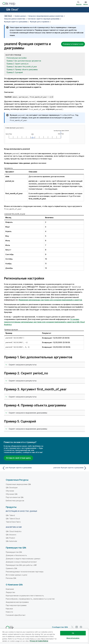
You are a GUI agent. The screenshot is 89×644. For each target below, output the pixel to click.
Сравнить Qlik (11, 568)
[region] (44, 636)
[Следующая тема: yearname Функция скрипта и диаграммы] (66, 468)
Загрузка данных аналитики (15, 19)
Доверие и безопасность (16, 555)
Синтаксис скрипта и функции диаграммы (44, 19)
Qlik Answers (11, 535)
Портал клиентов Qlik (15, 497)
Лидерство (10, 592)
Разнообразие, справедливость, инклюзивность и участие (30, 599)
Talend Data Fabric (13, 522)
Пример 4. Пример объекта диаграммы (22, 69)
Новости (9, 612)
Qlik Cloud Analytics (14, 531)
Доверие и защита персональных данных (23, 559)
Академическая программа (17, 602)
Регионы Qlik (11, 578)
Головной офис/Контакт (16, 615)
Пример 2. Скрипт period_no (18, 64)
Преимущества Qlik (14, 552)
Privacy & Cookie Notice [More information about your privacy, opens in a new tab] (39, 641)
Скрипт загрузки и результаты (23, 365)
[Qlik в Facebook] (81, 627)
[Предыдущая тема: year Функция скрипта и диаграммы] (23, 468)
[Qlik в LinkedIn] (77, 627)
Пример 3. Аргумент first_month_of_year (22, 67)
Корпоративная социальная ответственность (25, 596)
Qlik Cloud (12, 10)
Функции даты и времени (40, 22)
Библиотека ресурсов (15, 501)
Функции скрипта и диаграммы (16, 22)
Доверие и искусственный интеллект (21, 562)
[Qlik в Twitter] (72, 627)
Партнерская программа (16, 605)
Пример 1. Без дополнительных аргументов (24, 61)
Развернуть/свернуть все (73, 44)
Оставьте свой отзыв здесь (18, 458)
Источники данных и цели (16, 575)
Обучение (10, 491)
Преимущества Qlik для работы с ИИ (21, 565)
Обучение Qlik (12, 494)
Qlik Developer (12, 488)
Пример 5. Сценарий (15, 72)
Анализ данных (20, 16)
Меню (86, 4)
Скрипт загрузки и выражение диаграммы (28, 413)
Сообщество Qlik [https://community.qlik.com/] (60, 627)
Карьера (9, 609)
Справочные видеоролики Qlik (18, 484)
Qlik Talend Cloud (13, 519)
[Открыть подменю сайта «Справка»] (3, 10)
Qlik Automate (11, 541)
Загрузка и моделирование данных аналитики (46, 16)
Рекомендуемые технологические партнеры (25, 572)
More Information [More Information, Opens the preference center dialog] (73, 638)
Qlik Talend (10, 515)
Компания (10, 589)
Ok (73, 633)
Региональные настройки (17, 58)
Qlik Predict (10, 538)
